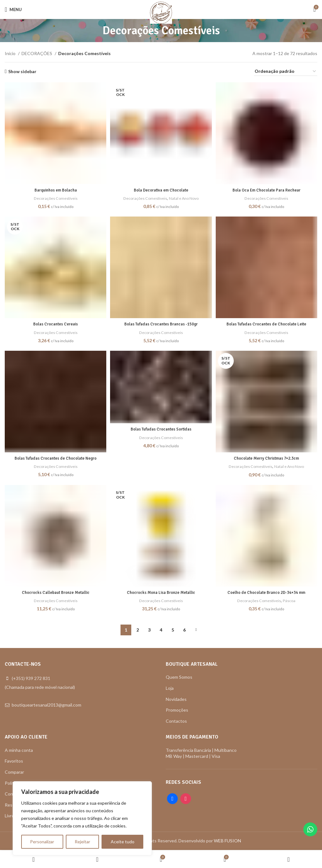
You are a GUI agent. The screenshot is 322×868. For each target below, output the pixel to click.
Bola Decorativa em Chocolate (161, 189)
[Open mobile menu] (13, 9)
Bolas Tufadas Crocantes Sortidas (161, 430)
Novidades (176, 700)
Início (11, 53)
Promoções (177, 711)
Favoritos (14, 762)
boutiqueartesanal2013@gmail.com (46, 706)
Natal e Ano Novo (185, 197)
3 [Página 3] (149, 630)
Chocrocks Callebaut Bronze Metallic (55, 593)
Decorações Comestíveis (55, 197)
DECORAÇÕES (37, 53)
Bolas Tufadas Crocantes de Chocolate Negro (55, 458)
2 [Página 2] (138, 630)
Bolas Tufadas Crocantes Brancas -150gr (161, 323)
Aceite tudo (123, 842)
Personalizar (42, 842)
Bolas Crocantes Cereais (55, 323)
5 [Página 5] (173, 630)
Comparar (14, 773)
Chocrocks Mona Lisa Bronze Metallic (161, 593)
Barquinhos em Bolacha (55, 189)
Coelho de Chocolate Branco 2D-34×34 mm (267, 593)
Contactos (176, 722)
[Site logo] (161, 12)
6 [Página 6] (184, 630)
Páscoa (291, 601)
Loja (170, 689)
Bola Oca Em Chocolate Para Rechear (267, 189)
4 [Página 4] (161, 630)
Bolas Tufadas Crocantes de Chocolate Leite (267, 323)
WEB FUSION (227, 841)
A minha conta (19, 751)
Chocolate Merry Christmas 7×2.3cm (267, 458)
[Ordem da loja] (286, 72)
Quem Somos (179, 678)
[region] (82, 818)
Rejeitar (82, 842)
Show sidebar (22, 72)
